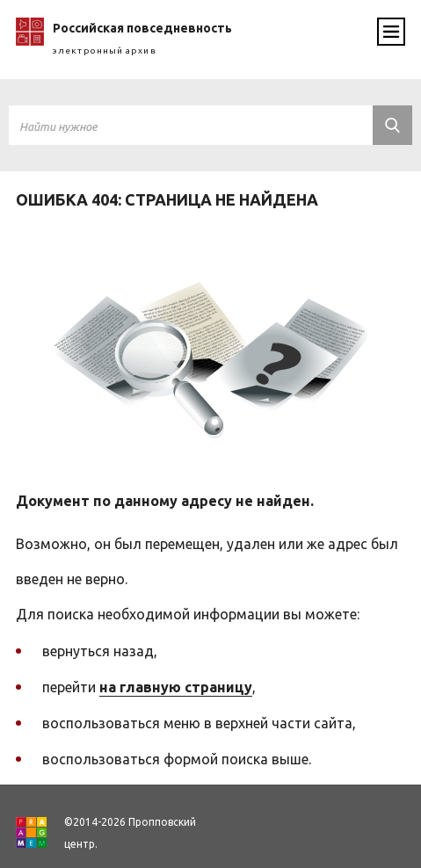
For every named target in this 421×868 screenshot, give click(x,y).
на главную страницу (176, 687)
